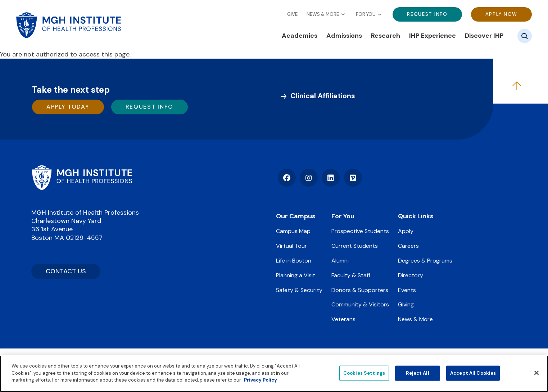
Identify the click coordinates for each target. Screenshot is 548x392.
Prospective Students (360, 231)
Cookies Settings (364, 373)
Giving (406, 304)
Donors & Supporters (360, 290)
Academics (300, 36)
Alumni (340, 261)
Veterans (343, 319)
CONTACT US (66, 271)
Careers (408, 246)
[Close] (536, 373)
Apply (406, 231)
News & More (323, 14)
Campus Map (293, 231)
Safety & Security (299, 290)
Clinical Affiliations (323, 96)
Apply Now (501, 14)
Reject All (417, 373)
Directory (411, 275)
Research (386, 36)
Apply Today (68, 107)
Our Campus (296, 216)
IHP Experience (432, 36)
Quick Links (416, 216)
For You (366, 14)
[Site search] (525, 36)
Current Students (355, 246)
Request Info (427, 14)
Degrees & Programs (425, 261)
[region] (274, 374)
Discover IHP (484, 36)
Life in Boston (294, 261)
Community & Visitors (360, 304)
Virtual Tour (291, 246)
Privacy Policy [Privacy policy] (261, 380)
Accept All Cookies (473, 373)
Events (407, 290)
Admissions (344, 36)
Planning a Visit (296, 275)
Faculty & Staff (351, 275)
